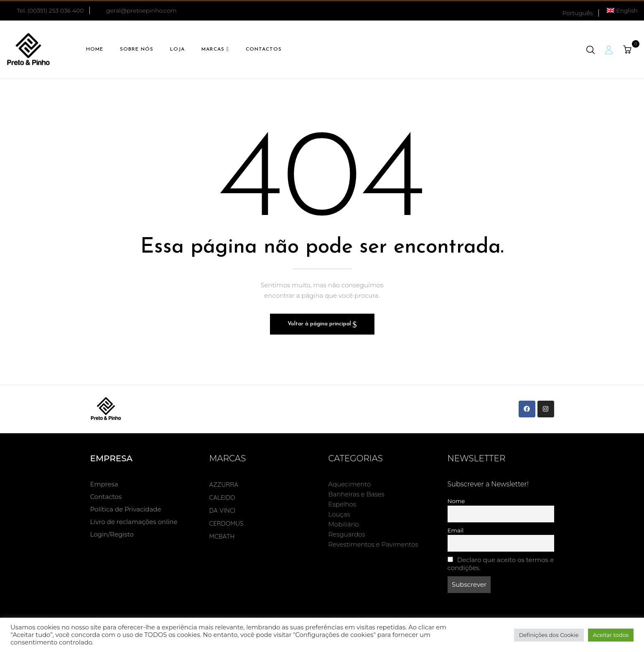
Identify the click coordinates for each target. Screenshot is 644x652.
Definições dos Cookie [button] (549, 635)
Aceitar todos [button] (611, 635)
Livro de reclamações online (134, 522)
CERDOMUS (227, 523)
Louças (339, 514)
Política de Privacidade (126, 509)
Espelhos (342, 504)
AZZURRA (224, 485)
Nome (456, 501)
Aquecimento (350, 484)
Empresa (104, 484)
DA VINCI (223, 510)
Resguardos (347, 534)
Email (456, 530)
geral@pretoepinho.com (141, 10)
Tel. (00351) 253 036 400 (45, 10)
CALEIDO (222, 497)
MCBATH (222, 536)
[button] (628, 50)
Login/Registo (112, 534)
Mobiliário (344, 524)
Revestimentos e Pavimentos (373, 544)
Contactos (106, 497)
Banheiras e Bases (356, 494)
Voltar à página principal (320, 324)
